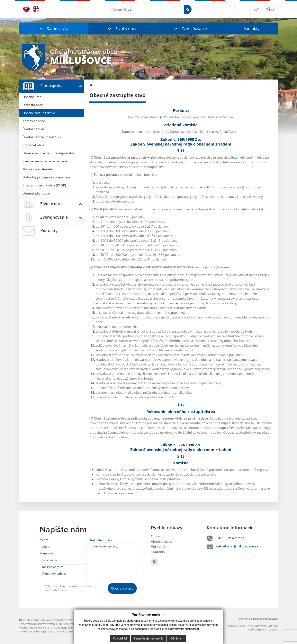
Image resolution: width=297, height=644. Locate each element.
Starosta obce (33, 105)
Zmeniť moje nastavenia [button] (149, 639)
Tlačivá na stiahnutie (38, 169)
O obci (156, 536)
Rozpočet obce (33, 145)
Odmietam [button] (177, 639)
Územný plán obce (36, 193)
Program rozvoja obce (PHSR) (44, 185)
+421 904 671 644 (230, 538)
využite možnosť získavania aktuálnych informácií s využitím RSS (58, 620)
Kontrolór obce (34, 121)
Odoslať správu (122, 588)
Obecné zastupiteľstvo (39, 113)
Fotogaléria (160, 547)
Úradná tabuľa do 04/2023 (42, 137)
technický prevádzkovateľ (71, 631)
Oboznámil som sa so (68, 588)
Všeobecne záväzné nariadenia (45, 161)
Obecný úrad (32, 97)
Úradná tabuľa (33, 129)
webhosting (26, 628)
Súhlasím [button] (120, 639)
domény (62, 628)
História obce (162, 542)
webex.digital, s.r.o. (45, 628)
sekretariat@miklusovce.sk (237, 546)
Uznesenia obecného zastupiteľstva (49, 153)
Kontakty (251, 28)
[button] (54, 28)
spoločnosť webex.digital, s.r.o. (37, 631)
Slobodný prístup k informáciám (46, 177)
